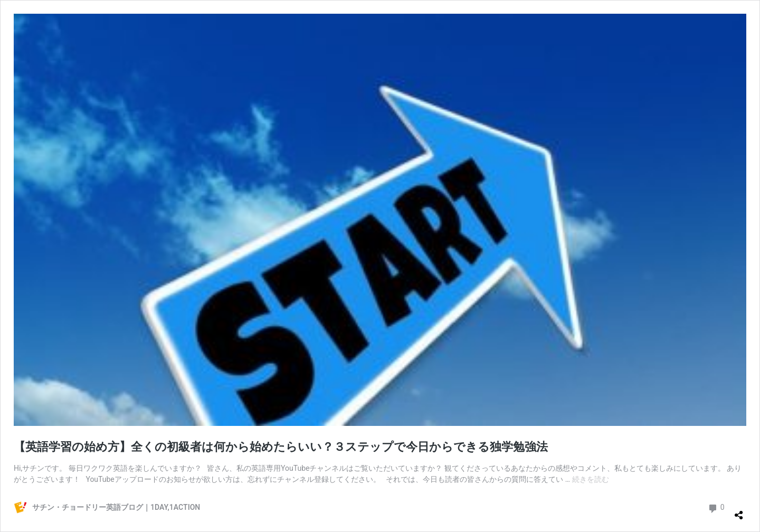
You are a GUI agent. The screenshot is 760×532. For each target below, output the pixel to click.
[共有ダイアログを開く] (739, 511)
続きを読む (591, 479)
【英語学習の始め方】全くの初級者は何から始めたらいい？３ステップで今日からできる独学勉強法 (281, 447)
